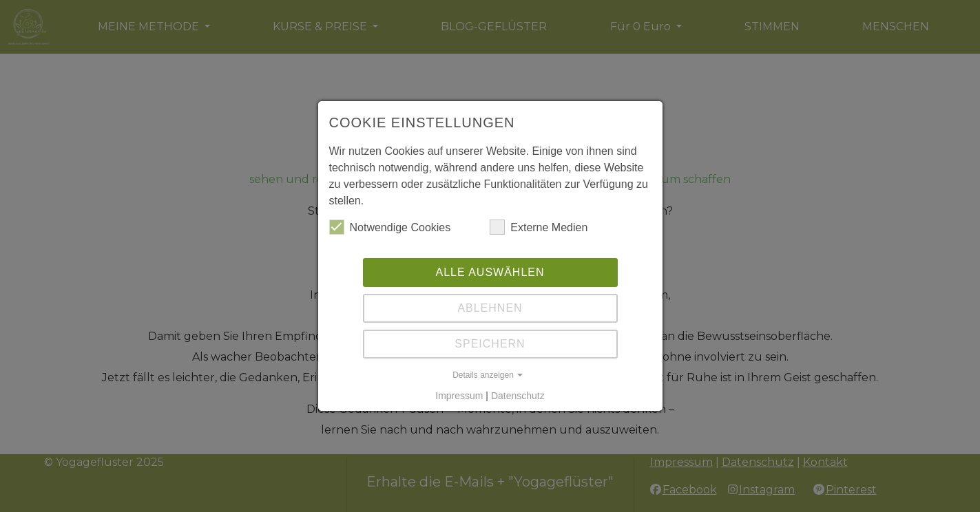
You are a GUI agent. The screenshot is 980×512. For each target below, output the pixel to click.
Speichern (490, 344)
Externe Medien (539, 227)
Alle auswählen (490, 272)
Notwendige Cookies (390, 227)
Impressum (459, 396)
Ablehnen (490, 308)
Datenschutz (518, 396)
